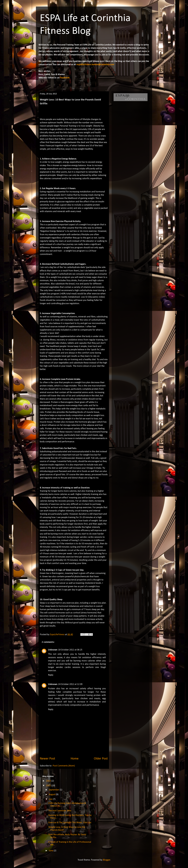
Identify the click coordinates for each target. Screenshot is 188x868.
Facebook (65, 78)
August (52, 795)
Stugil (103, 667)
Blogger (107, 860)
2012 (49, 786)
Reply (51, 675)
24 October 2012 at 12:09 (70, 684)
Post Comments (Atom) (64, 766)
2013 (49, 781)
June (51, 851)
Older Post (101, 759)
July (51, 799)
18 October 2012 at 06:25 (70, 650)
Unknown (53, 650)
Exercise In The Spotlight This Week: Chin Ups (70, 823)
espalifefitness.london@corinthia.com (95, 65)
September (54, 790)
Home (75, 759)
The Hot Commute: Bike (60, 811)
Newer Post (47, 759)
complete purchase (72, 692)
